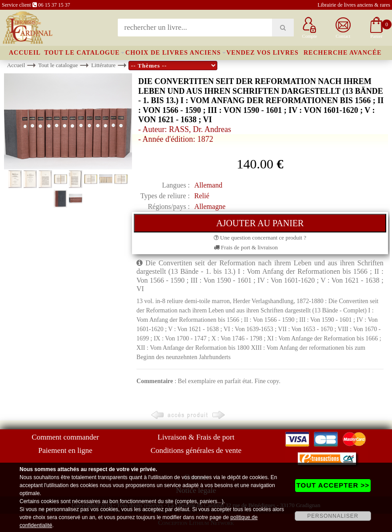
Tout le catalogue (82, 53)
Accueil (25, 53)
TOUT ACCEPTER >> (333, 485)
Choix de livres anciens (173, 53)
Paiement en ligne (65, 450)
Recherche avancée (343, 53)
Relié (202, 196)
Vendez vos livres (262, 53)
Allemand (208, 185)
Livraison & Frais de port (196, 437)
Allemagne (210, 206)
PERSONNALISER (333, 516)
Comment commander (65, 437)
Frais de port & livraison (246, 247)
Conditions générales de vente (196, 450)
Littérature (103, 65)
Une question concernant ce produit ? (260, 238)
